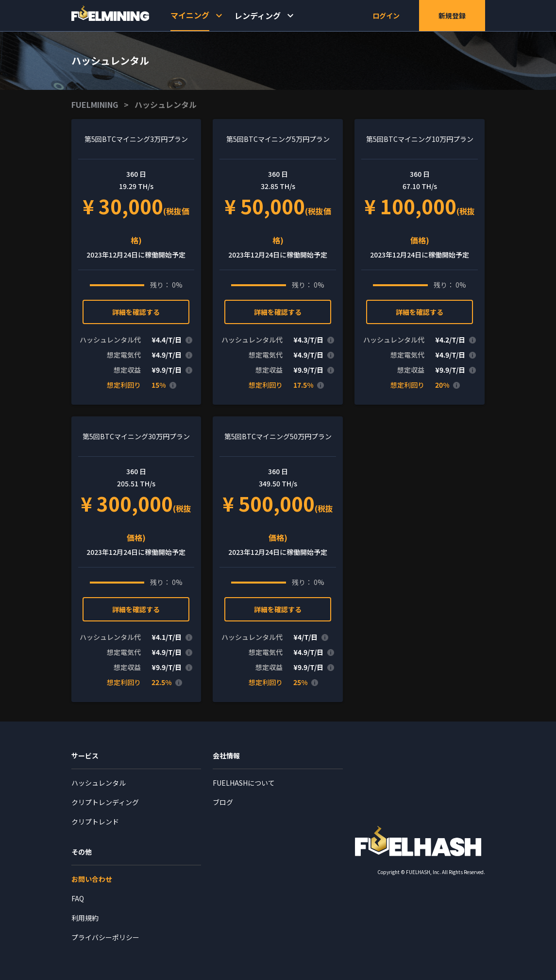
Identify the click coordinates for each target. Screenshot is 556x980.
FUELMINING (95, 104)
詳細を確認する (136, 312)
